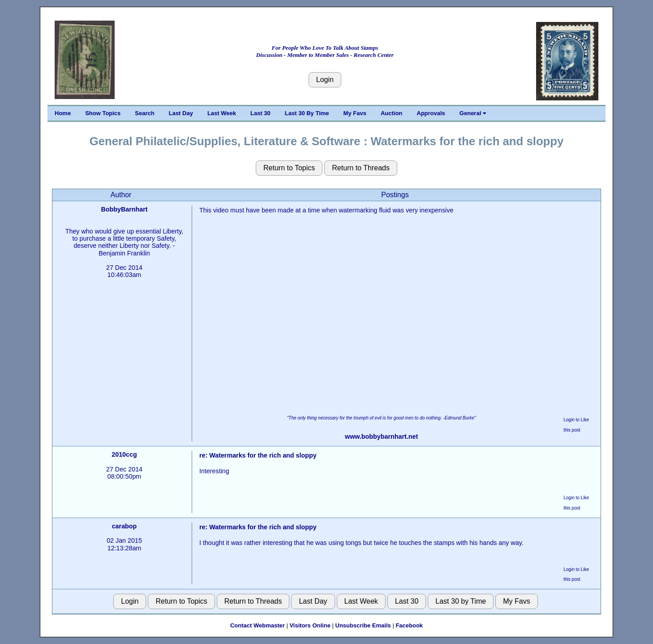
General (473, 113)
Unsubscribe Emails (363, 625)
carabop (125, 526)
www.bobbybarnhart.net (381, 437)
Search (144, 113)
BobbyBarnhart (124, 209)
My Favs (355, 113)
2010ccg (124, 454)
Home (63, 113)
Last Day (181, 113)
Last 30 (260, 113)
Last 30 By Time (307, 113)
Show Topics (103, 113)
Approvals (431, 113)
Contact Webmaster (258, 625)
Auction (391, 113)
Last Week (222, 113)
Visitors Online (310, 625)
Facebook (409, 625)
